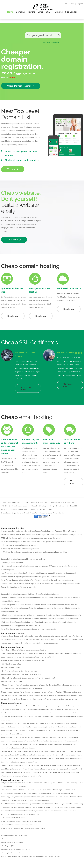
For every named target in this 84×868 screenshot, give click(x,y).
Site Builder (71, 12)
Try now (13, 169)
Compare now (26, 388)
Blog (51, 509)
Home (10, 12)
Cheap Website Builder (19, 509)
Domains (20, 12)
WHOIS (5, 506)
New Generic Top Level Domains (63, 502)
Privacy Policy (35, 513)
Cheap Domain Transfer (21, 86)
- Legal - (43, 513)
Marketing (58, 12)
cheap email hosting (16, 737)
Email (41, 12)
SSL (48, 12)
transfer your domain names (45, 640)
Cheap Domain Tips (38, 509)
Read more (13, 316)
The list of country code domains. (22, 160)
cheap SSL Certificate (48, 856)
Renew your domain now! (49, 643)
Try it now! (14, 240)
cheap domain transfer (20, 598)
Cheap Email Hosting (38, 506)
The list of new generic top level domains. (21, 153)
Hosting (31, 12)
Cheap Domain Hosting (19, 506)
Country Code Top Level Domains (36, 502)
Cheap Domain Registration (11, 502)
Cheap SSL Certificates (57, 506)
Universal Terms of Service (55, 513)
